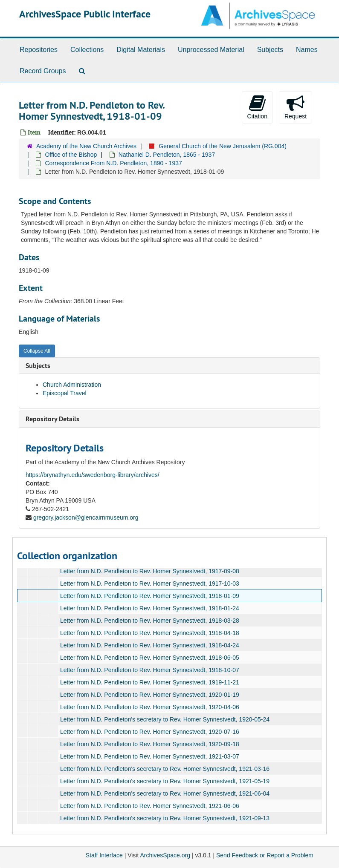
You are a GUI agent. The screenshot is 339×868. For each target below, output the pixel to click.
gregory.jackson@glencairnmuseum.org (86, 517)
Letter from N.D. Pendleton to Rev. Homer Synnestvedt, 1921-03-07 (150, 756)
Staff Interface (104, 855)
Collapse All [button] (37, 351)
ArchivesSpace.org (165, 855)
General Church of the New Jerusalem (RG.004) (223, 146)
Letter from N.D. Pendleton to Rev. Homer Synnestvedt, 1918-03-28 (150, 621)
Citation (257, 107)
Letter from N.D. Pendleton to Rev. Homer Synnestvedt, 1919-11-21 (150, 682)
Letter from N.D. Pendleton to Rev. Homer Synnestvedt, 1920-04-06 (150, 707)
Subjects (270, 50)
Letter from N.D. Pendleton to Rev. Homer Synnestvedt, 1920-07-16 (150, 732)
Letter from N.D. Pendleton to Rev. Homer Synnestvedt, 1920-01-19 (150, 695)
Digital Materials (141, 50)
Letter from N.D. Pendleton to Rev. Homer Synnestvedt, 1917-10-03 (150, 583)
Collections (87, 50)
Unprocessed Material (211, 50)
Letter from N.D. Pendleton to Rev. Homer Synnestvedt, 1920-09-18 (150, 744)
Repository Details (52, 419)
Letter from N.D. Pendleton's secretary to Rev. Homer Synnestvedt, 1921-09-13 (165, 818)
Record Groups (43, 71)
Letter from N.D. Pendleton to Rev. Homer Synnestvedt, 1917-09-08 (150, 571)
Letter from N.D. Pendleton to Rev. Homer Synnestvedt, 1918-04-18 (150, 633)
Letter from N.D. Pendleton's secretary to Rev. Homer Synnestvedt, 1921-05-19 (165, 781)
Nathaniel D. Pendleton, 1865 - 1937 (167, 155)
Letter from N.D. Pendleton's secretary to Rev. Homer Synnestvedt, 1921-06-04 (165, 793)
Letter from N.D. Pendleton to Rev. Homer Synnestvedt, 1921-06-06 (150, 806)
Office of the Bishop (71, 155)
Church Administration (72, 385)
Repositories (39, 50)
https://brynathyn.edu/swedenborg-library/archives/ (93, 475)
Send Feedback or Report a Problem (265, 855)
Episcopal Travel (65, 393)
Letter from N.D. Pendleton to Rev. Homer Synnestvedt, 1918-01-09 (150, 596)
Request (296, 107)
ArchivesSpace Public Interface (85, 14)
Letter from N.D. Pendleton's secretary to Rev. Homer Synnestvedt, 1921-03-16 (165, 769)
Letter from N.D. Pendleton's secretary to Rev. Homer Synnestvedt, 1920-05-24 (165, 719)
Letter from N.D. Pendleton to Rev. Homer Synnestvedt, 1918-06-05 (150, 658)
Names (307, 50)
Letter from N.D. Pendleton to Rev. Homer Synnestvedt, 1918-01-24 (150, 608)
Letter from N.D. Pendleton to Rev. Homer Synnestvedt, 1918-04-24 (150, 645)
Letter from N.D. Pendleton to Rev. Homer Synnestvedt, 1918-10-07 (150, 670)
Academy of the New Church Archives (86, 146)
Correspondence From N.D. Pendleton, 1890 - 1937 (113, 163)
